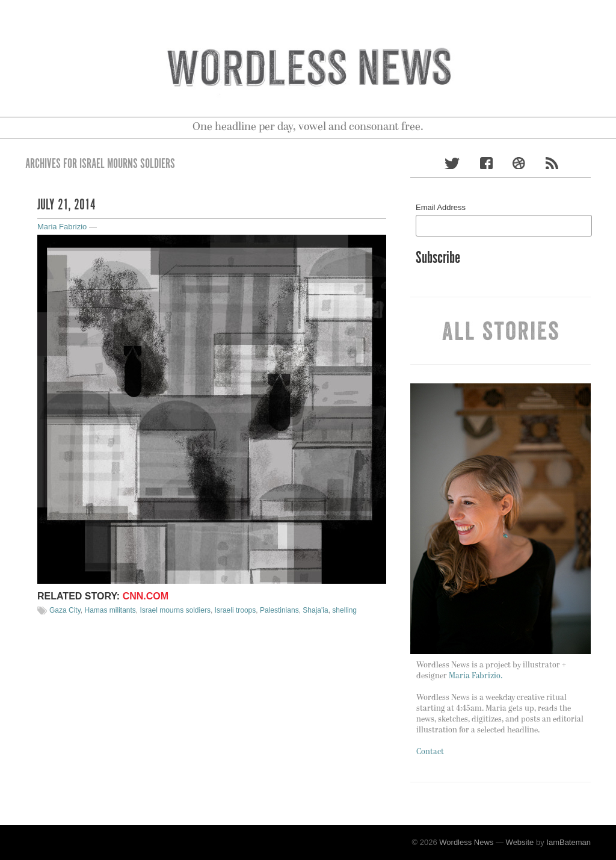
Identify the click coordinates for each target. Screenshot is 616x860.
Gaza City (65, 610)
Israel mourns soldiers (175, 610)
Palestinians (279, 610)
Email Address (441, 207)
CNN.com (146, 596)
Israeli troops (236, 610)
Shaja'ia (315, 610)
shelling (344, 610)
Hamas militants (110, 610)
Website (520, 842)
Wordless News (466, 842)
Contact (430, 752)
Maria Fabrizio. (476, 676)
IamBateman (568, 842)
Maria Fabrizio (62, 227)
